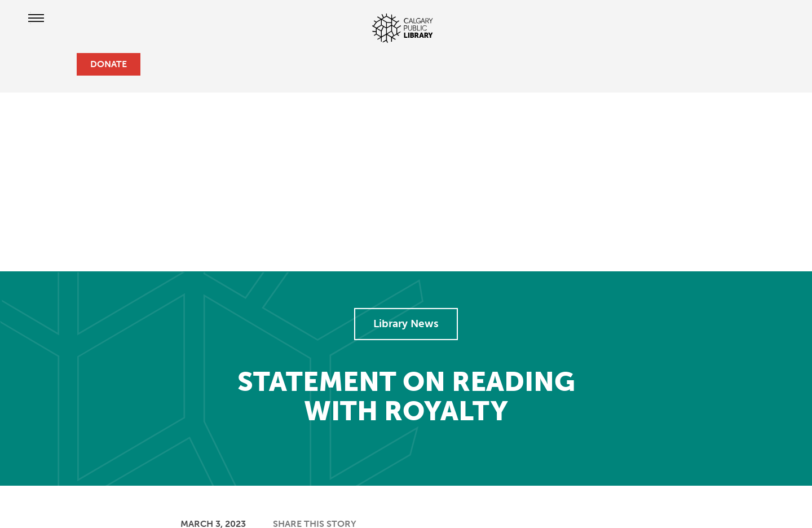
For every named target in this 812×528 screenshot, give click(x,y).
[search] (63, 64)
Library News (406, 324)
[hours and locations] (27, 64)
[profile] (45, 64)
